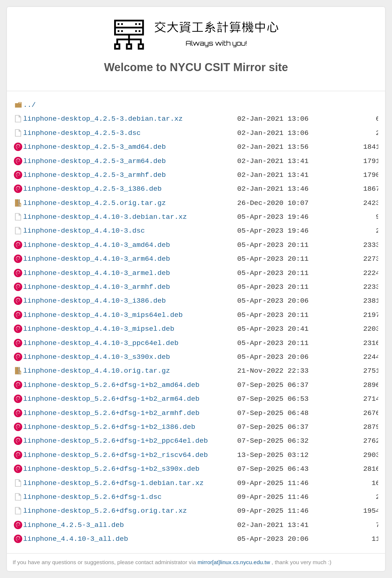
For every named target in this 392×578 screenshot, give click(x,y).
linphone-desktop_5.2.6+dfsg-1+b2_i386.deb (109, 427)
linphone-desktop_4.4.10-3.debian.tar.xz (105, 217)
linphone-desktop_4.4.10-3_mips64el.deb (103, 315)
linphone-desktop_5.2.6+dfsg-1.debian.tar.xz (113, 483)
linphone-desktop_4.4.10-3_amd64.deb (96, 245)
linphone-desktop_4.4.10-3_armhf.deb (96, 287)
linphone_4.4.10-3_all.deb (75, 539)
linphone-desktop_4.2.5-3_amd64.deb (94, 147)
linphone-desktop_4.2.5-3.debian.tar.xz (103, 119)
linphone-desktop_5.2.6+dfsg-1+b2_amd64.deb (111, 385)
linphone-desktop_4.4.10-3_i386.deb (94, 301)
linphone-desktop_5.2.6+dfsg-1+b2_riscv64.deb (115, 455)
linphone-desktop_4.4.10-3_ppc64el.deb (101, 343)
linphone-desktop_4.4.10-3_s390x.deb (96, 357)
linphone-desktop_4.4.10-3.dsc (84, 231)
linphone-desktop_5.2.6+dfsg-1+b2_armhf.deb (111, 413)
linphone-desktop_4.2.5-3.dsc (82, 133)
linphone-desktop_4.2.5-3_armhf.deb (94, 175)
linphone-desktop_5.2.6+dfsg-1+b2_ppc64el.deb (115, 441)
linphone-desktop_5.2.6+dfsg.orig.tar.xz (105, 511)
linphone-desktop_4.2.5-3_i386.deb (92, 189)
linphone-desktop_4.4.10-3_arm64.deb (96, 259)
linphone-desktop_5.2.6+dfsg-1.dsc (92, 497)
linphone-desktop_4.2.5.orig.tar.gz (94, 203)
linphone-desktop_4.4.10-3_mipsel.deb (98, 329)
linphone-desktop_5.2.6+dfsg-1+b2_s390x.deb (111, 469)
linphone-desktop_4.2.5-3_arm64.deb (94, 161)
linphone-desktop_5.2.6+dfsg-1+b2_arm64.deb (111, 399)
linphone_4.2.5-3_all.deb (73, 525)
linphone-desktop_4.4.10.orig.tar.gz (96, 371)
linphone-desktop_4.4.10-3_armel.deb (96, 273)
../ (29, 105)
